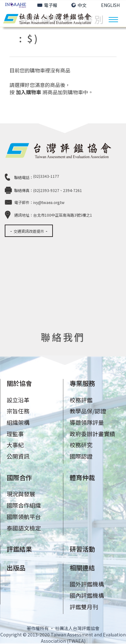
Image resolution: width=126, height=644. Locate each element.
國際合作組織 (24, 505)
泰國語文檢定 (24, 528)
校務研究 (81, 445)
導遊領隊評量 (87, 422)
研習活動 (82, 549)
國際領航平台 (24, 517)
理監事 (15, 434)
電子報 (47, 5)
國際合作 (19, 477)
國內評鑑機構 (87, 595)
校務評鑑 (81, 400)
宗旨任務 (18, 411)
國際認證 (81, 456)
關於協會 (19, 383)
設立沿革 (18, 400)
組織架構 (18, 422)
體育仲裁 (82, 477)
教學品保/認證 (88, 411)
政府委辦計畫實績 (92, 434)
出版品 (16, 568)
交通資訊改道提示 (29, 231)
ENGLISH (110, 5)
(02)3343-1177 (46, 176)
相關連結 (82, 568)
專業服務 (82, 383)
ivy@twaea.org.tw (49, 202)
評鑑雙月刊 (84, 607)
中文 (79, 5)
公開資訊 (18, 456)
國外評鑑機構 (87, 584)
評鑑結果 (19, 549)
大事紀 (15, 445)
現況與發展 (21, 494)
